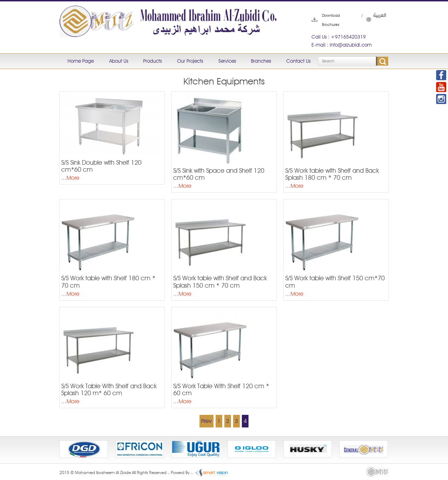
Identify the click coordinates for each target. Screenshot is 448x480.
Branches (261, 61)
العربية (370, 19)
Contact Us (298, 61)
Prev (206, 421)
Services (227, 61)
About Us (119, 61)
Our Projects (190, 61)
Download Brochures (322, 20)
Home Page (81, 61)
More (73, 178)
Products (152, 61)
